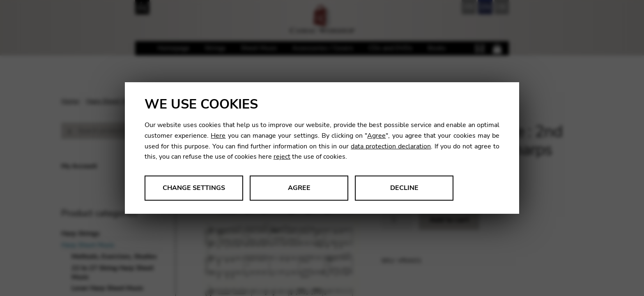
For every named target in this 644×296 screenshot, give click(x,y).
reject (282, 157)
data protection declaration (391, 146)
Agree (376, 136)
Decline (404, 188)
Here (218, 136)
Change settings (194, 188)
